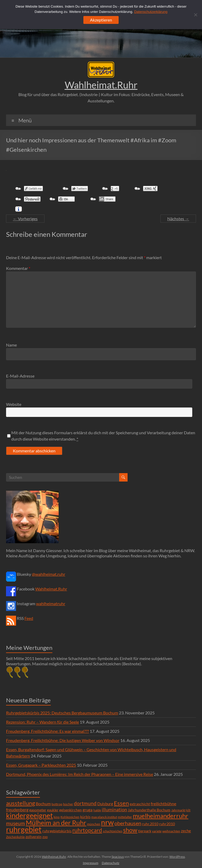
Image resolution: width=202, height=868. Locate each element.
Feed (29, 618)
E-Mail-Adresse (20, 376)
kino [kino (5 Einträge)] (57, 817)
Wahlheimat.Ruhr (101, 85)
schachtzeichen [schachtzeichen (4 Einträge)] (113, 831)
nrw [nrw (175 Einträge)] (107, 822)
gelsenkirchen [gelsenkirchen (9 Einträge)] (70, 810)
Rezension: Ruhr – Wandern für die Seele (42, 722)
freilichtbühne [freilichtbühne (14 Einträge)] (163, 804)
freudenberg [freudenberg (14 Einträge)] (17, 810)
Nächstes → (178, 219)
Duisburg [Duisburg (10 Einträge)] (105, 804)
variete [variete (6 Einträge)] (157, 831)
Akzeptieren (101, 20)
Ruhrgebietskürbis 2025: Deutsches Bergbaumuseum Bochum (62, 713)
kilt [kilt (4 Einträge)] (188, 810)
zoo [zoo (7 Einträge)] (45, 837)
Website (14, 404)
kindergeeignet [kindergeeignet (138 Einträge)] (29, 815)
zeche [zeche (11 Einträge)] (186, 831)
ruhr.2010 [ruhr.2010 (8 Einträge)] (150, 824)
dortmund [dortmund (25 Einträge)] (85, 803)
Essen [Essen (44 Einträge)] (121, 803)
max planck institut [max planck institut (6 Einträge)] (104, 817)
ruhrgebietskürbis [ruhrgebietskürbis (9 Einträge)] (57, 831)
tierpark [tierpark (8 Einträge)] (145, 831)
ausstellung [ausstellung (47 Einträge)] (21, 803)
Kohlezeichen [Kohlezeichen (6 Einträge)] (70, 817)
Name (11, 345)
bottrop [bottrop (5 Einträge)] (57, 804)
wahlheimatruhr (51, 603)
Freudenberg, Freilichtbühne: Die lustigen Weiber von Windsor (63, 740)
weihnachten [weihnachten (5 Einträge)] (171, 831)
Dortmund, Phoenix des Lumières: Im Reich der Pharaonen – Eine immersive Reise (80, 774)
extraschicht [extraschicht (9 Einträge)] (140, 804)
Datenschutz (111, 863)
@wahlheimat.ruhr (49, 574)
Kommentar (18, 268)
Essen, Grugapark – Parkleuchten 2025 (41, 765)
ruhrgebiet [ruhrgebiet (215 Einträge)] (24, 829)
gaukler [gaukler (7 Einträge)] (53, 810)
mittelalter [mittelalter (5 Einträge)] (125, 817)
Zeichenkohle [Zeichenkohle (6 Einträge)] (15, 837)
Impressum (91, 863)
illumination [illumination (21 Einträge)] (114, 809)
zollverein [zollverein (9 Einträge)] (34, 837)
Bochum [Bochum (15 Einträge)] (43, 804)
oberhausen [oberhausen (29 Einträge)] (128, 823)
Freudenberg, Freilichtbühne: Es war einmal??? (47, 731)
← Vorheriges (25, 219)
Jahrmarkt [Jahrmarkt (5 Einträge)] (178, 810)
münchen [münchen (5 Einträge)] (94, 824)
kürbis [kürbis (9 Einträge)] (85, 817)
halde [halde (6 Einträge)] (97, 810)
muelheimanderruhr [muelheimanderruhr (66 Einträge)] (161, 816)
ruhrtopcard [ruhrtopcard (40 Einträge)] (87, 830)
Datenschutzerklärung (151, 12)
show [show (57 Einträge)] (130, 830)
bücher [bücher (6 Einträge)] (68, 804)
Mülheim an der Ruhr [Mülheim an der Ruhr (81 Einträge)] (56, 823)
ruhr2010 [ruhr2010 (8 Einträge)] (167, 824)
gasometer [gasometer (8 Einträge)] (38, 810)
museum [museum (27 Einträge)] (16, 823)
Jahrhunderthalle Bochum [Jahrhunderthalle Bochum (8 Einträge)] (149, 810)
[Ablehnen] (195, 15)
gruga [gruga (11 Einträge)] (88, 810)
